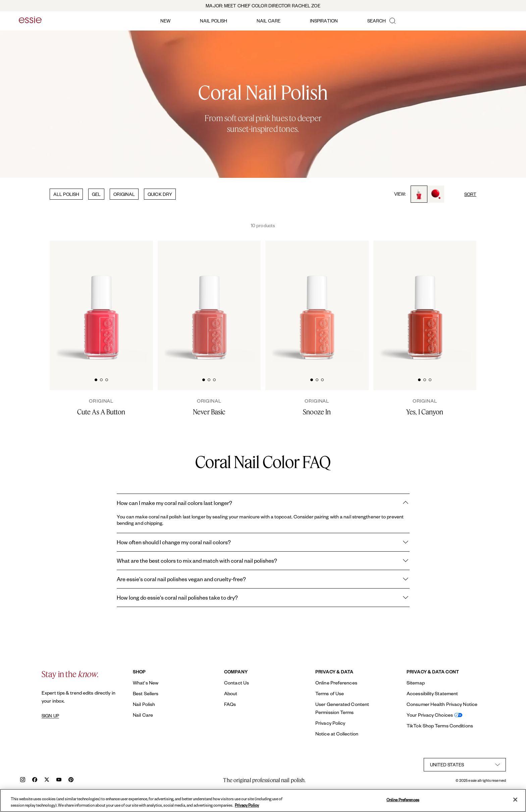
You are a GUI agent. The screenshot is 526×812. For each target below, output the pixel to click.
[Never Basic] (209, 407)
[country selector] (465, 765)
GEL (96, 194)
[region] (263, 800)
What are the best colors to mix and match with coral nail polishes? (263, 561)
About (231, 693)
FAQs (230, 704)
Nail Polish (144, 704)
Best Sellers (146, 693)
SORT (470, 194)
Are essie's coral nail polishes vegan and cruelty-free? (263, 579)
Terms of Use (330, 693)
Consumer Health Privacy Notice (442, 704)
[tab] (96, 379)
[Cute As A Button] (101, 407)
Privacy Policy (330, 723)
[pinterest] (71, 780)
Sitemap (416, 683)
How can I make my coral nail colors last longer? (263, 503)
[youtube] (59, 780)
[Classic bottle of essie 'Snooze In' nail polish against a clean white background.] (317, 302)
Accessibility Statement (432, 693)
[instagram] (23, 780)
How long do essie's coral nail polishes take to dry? (263, 598)
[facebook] (35, 780)
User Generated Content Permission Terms (342, 708)
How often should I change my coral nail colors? (263, 542)
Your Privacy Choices (430, 715)
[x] (47, 780)
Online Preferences (336, 683)
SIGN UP (50, 716)
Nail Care (143, 715)
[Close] (515, 800)
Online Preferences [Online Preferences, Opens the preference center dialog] (403, 800)
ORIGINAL (124, 194)
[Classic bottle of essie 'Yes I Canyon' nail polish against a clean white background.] (425, 302)
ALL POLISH (66, 194)
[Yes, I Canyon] (425, 407)
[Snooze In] (317, 407)
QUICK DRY (160, 194)
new (165, 21)
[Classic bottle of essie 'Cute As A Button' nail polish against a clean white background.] (101, 302)
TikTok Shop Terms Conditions (440, 726)
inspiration (324, 21)
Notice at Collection (337, 734)
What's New (146, 683)
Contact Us (236, 683)
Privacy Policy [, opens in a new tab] (247, 805)
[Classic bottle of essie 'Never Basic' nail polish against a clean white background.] (209, 302)
